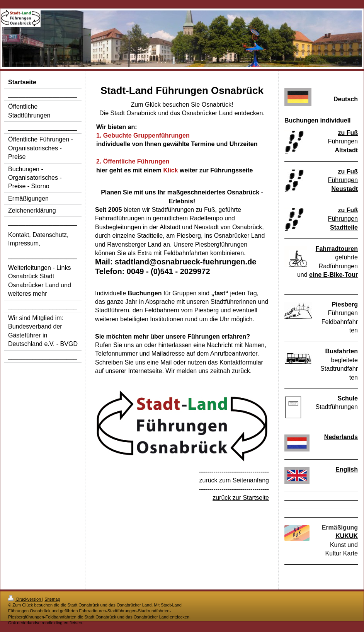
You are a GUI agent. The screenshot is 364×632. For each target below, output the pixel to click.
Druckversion (25, 599)
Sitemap (52, 599)
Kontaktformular (241, 362)
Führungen (343, 141)
